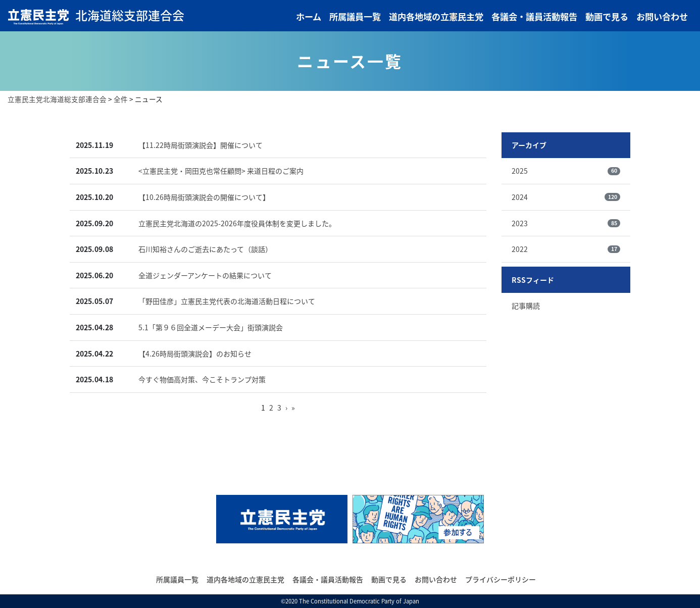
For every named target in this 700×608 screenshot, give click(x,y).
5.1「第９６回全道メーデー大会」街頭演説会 (211, 327)
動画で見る (607, 17)
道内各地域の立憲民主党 (436, 17)
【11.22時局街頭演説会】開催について (201, 145)
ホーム (309, 17)
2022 (566, 249)
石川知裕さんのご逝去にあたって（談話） (205, 249)
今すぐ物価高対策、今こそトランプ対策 (202, 379)
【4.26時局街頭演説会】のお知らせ (195, 353)
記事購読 (526, 306)
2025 (566, 171)
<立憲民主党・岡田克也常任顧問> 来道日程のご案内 (221, 171)
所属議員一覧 (355, 17)
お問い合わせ (662, 17)
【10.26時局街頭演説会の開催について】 (204, 197)
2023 (566, 223)
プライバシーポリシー (501, 579)
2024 (566, 197)
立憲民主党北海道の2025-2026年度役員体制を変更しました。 (237, 223)
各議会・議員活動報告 (534, 17)
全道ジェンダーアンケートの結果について (205, 275)
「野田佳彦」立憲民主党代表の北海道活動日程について (227, 301)
